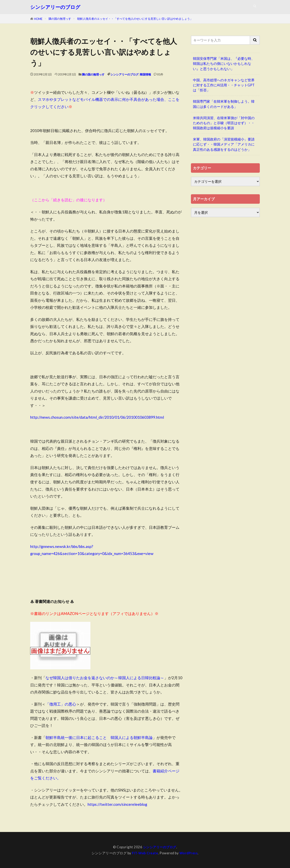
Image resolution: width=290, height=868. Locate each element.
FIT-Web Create (145, 853)
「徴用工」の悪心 (61, 704)
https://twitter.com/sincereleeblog (117, 804)
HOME (38, 19)
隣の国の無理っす (60, 19)
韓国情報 (145, 74)
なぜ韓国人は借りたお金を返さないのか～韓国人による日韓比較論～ (105, 678)
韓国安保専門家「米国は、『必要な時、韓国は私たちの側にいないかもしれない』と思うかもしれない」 (224, 64)
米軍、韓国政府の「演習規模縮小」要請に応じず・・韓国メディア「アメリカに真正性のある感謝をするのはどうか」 (224, 144)
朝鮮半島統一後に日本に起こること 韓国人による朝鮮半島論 (99, 737)
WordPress (189, 853)
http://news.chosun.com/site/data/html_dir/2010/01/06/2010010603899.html (97, 417)
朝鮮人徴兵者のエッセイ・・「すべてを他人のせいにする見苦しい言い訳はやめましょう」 (135, 19)
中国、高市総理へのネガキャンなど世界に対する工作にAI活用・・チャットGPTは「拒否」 (224, 85)
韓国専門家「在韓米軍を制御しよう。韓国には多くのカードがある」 (224, 104)
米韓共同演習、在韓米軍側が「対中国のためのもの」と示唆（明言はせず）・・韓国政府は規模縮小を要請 (224, 123)
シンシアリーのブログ (55, 7)
